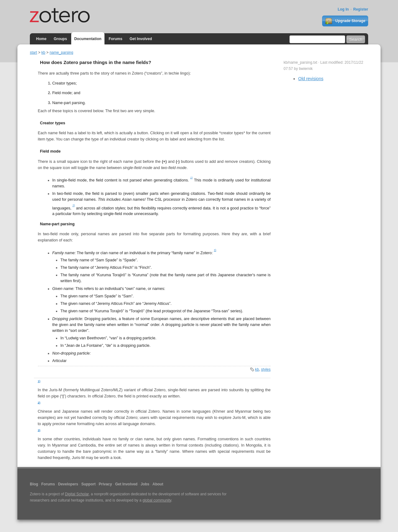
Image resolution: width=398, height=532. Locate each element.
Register (361, 9)
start (33, 53)
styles (266, 369)
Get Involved (141, 39)
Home (41, 39)
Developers (68, 484)
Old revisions (311, 79)
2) (74, 205)
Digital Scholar (77, 494)
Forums (115, 39)
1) (191, 177)
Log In (343, 9)
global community (157, 500)
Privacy (105, 484)
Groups (60, 39)
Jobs (145, 484)
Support (88, 484)
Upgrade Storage (345, 21)
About (158, 484)
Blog (34, 484)
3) (215, 250)
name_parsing (61, 53)
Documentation (88, 39)
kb (43, 53)
